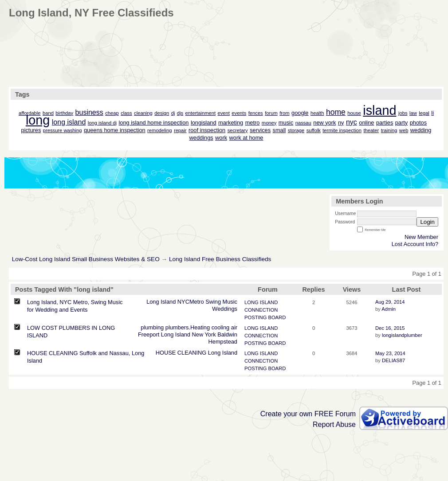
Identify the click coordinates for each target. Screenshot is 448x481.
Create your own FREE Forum (308, 414)
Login (427, 222)
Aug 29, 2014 (390, 302)
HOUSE (166, 353)
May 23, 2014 (390, 353)
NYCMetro (191, 302)
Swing (213, 302)
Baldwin (227, 334)
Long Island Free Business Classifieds (220, 259)
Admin (389, 309)
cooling (221, 327)
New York (204, 334)
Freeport (149, 334)
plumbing (152, 327)
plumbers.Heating (188, 327)
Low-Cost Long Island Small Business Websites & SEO (86, 259)
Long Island (161, 302)
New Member (421, 237)
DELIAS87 (393, 360)
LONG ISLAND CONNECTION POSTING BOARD (265, 310)
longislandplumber (402, 335)
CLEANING (192, 353)
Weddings (225, 309)
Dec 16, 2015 (390, 328)
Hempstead (223, 342)
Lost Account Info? (415, 244)
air (234, 327)
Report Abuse (334, 424)
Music (230, 302)
